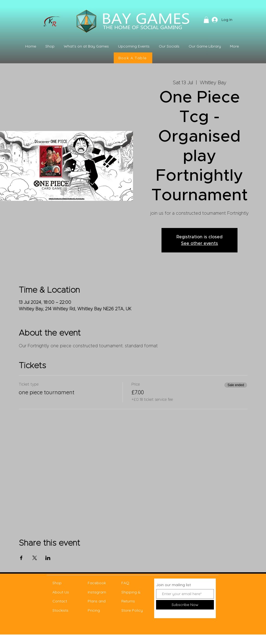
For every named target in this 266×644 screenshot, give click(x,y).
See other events (199, 243)
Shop (57, 583)
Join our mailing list (173, 585)
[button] (206, 20)
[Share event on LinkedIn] (48, 558)
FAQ (125, 583)
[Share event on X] (35, 558)
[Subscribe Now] (185, 605)
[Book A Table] (133, 58)
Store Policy (132, 610)
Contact (60, 601)
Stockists (60, 610)
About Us (61, 592)
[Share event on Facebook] (21, 558)
